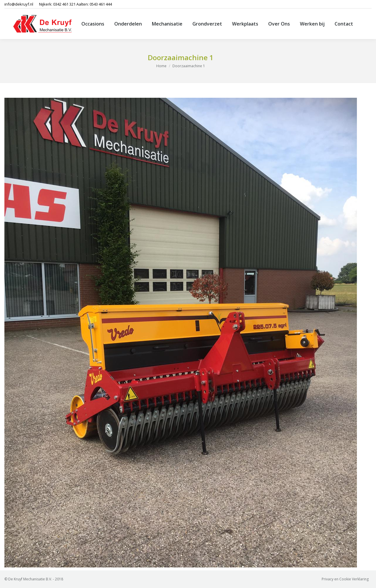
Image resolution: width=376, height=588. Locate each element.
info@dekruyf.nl (19, 4)
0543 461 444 (101, 4)
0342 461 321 (64, 4)
